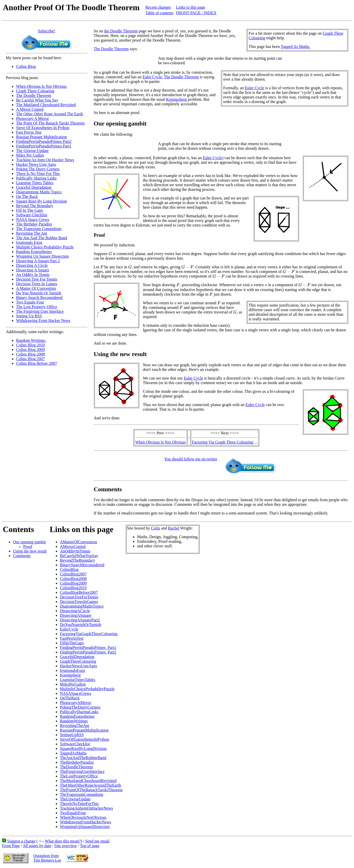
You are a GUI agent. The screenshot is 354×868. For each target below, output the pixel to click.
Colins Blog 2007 (30, 359)
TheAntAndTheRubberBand (83, 758)
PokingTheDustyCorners (80, 707)
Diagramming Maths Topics (39, 192)
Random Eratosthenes (34, 252)
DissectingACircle (75, 611)
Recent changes (158, 7)
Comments (22, 556)
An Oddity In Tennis (33, 275)
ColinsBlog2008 (73, 579)
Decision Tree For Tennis (37, 279)
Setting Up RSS (29, 316)
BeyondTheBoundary (77, 560)
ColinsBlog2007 (73, 574)
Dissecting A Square (33, 270)
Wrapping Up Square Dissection (42, 256)
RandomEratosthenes (77, 716)
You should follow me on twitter (191, 459)
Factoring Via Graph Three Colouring (223, 442)
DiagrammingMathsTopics (82, 606)
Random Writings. (31, 340)
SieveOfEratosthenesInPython (84, 739)
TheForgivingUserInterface (82, 771)
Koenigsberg (176, 99)
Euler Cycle (254, 88)
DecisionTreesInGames (79, 602)
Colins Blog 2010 (30, 345)
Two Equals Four (30, 302)
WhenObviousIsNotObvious (83, 817)
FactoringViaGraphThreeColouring (89, 634)
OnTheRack (70, 698)
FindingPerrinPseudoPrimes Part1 (44, 146)
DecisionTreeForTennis (79, 597)
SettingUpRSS (72, 735)
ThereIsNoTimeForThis (79, 804)
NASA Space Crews (33, 219)
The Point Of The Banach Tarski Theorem (50, 123)
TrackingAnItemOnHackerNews (86, 808)
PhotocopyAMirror (76, 703)
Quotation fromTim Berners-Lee (47, 858)
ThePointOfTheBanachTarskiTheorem (91, 790)
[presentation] (110, 254)
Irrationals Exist (29, 242)
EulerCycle (69, 629)
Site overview (65, 846)
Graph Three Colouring (35, 91)
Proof (28, 546)
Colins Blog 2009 (30, 350)
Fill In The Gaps (29, 210)
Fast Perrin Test (29, 132)
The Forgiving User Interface (40, 311)
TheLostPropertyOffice (79, 776)
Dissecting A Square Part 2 (38, 261)
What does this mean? (63, 841)
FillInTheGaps (72, 643)
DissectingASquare (76, 615)
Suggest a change (21, 841)
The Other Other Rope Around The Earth (50, 114)
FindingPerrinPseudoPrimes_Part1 (88, 647)
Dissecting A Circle (32, 265)
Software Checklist (32, 215)
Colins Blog (26, 66)
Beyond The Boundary (35, 206)
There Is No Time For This (38, 174)
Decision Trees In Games (37, 284)
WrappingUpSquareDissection (85, 827)
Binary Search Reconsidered (39, 298)
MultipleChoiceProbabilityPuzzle (87, 689)
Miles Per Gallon (30, 155)
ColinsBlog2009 (73, 583)
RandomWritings (74, 721)
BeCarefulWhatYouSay (79, 556)
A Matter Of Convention (36, 288)
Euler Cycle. (153, 77)
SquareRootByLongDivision (83, 749)
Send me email (97, 841)
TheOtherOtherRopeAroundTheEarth (90, 785)
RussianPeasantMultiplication (84, 730)
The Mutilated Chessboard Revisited (46, 105)
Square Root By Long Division (41, 201)
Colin (156, 528)
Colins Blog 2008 (30, 354)
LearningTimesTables (78, 680)
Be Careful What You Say (37, 100)
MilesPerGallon (73, 684)
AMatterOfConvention (78, 542)
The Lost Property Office (37, 307)
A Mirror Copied (30, 109)
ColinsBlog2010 (73, 588)
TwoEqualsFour (73, 813)
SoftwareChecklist (75, 744)
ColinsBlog (69, 569)
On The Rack (27, 197)
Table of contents (160, 13)
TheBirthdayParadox (77, 762)
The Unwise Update (32, 151)
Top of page (90, 846)
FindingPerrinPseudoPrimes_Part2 (88, 652)
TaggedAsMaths (73, 753)
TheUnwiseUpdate (75, 799)
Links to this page (191, 7)
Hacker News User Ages (36, 164)
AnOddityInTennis (75, 551)
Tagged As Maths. (296, 47)
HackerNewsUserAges (78, 666)
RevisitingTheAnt (75, 726)
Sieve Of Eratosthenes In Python (43, 128)
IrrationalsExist (73, 670)
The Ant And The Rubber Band (42, 238)
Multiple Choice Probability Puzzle (45, 247)
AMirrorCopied (73, 546)
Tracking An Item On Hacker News (45, 160)
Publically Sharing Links (36, 178)
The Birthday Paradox (34, 224)
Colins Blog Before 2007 (36, 363)
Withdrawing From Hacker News (43, 320)
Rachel (174, 528)
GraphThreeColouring (78, 661)
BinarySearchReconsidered (82, 565)
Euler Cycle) (213, 158)
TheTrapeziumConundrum (82, 794)
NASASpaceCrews (76, 693)
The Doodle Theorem (34, 96)
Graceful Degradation (34, 187)
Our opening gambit (29, 542)
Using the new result (30, 551)
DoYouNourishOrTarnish (81, 625)
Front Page (11, 846)
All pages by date (37, 846)
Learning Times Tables (35, 183)
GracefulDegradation (77, 657)
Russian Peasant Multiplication (41, 137)
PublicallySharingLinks (79, 712)
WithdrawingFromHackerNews (86, 822)
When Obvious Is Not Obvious (41, 86)
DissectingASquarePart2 (80, 620)
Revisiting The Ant (31, 233)
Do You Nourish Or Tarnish (39, 293)
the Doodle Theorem (121, 31)
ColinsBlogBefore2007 (79, 592)
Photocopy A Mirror (32, 118)
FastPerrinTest (72, 638)
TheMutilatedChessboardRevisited (88, 781)
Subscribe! (47, 31)
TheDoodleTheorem (76, 767)
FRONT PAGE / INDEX (196, 13)
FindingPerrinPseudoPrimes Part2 (44, 141)
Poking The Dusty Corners (38, 169)
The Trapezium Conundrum (39, 229)
